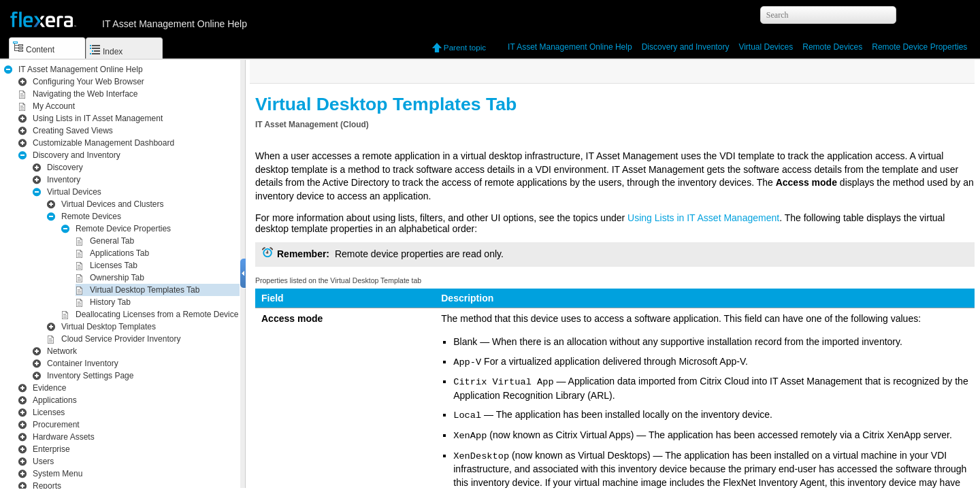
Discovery (65, 167)
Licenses (49, 412)
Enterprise (51, 449)
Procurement (56, 425)
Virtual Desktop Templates (109, 327)
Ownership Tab (117, 278)
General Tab (112, 241)
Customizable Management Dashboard (103, 143)
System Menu (58, 474)
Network (62, 351)
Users (43, 461)
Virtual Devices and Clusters (113, 204)
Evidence (49, 388)
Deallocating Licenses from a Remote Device (157, 314)
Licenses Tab (114, 265)
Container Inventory (83, 363)
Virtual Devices (766, 47)
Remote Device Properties (919, 47)
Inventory (686, 47)
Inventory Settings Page (90, 376)
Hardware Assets (64, 437)
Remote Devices (832, 47)
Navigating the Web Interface (85, 94)
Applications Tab (119, 253)
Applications (55, 400)
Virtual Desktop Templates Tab (145, 290)
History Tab (110, 302)
